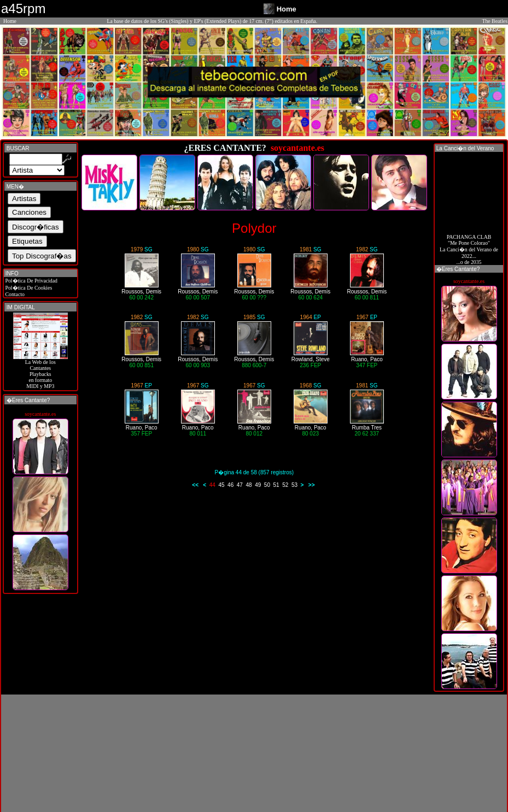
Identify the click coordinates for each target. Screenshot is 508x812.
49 (258, 485)
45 (221, 485)
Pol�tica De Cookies (28, 288)
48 (249, 485)
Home (10, 21)
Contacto (14, 294)
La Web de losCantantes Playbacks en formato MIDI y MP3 (40, 372)
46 (230, 485)
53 (294, 485)
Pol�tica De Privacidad (31, 281)
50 (267, 485)
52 (285, 485)
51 (276, 485)
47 (240, 485)
